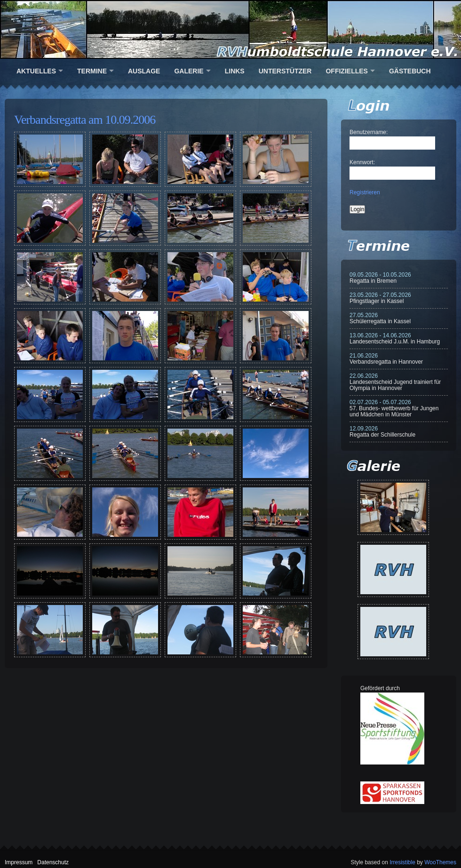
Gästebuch (410, 71)
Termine (92, 71)
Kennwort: (362, 162)
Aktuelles (36, 71)
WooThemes (440, 862)
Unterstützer (285, 71)
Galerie (189, 71)
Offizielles (346, 71)
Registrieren (365, 192)
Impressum (19, 862)
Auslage (144, 71)
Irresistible (402, 862)
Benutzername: (369, 132)
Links (235, 71)
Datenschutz (53, 862)
